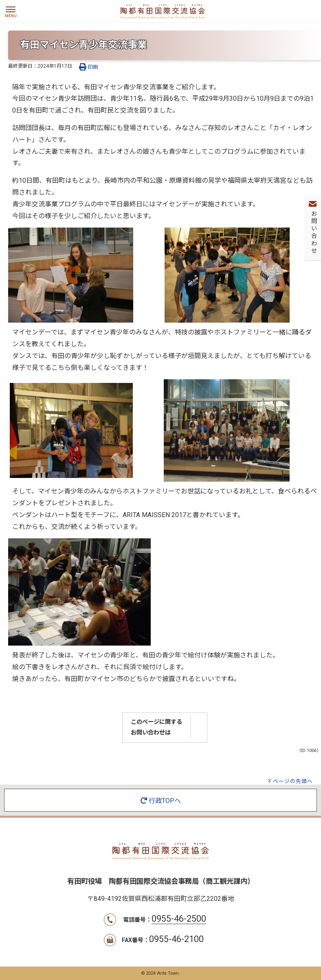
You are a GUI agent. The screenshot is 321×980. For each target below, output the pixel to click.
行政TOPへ (161, 801)
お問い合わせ (313, 232)
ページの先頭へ (293, 781)
